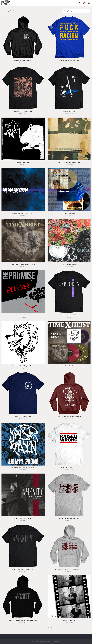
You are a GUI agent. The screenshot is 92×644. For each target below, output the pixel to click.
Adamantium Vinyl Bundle (69, 213)
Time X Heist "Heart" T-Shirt (23, 417)
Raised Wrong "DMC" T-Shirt (69, 468)
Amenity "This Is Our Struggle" (23, 518)
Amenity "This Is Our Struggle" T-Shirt (23, 569)
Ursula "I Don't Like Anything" (69, 264)
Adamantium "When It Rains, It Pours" (23, 213)
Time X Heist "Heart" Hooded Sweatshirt (69, 417)
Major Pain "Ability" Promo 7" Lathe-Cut (23, 468)
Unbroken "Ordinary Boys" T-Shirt (23, 112)
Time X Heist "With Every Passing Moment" (23, 264)
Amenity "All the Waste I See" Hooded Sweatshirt (69, 569)
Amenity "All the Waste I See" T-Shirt (69, 518)
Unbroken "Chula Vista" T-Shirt (69, 315)
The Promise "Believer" (23, 315)
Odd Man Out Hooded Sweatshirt (23, 61)
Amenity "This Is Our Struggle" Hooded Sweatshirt (23, 620)
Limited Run (56, 642)
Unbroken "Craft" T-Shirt (69, 112)
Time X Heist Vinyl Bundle (69, 366)
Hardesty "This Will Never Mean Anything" (69, 162)
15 (56, 628)
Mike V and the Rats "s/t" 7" (23, 162)
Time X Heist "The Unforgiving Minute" (23, 366)
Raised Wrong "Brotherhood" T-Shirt (69, 61)
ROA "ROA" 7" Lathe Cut (69, 620)
